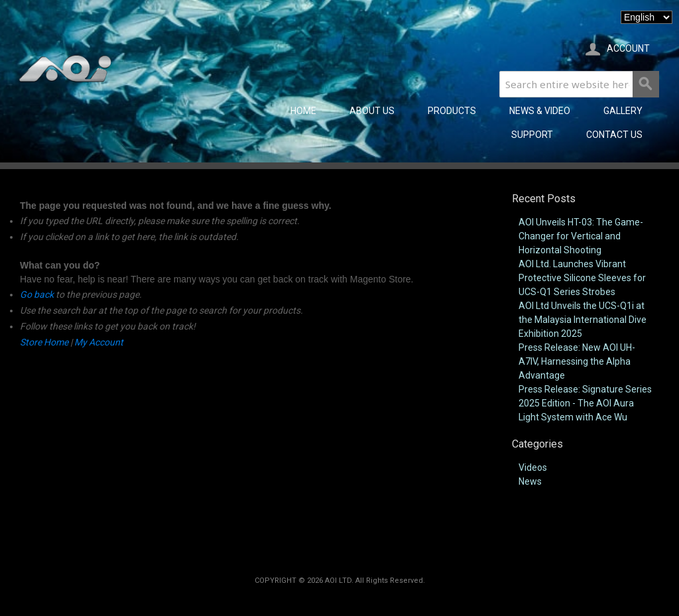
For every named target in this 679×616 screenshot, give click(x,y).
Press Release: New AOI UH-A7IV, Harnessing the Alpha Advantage (577, 361)
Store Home (44, 342)
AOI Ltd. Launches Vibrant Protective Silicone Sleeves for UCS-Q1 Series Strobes (582, 278)
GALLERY (623, 111)
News (530, 481)
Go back (37, 294)
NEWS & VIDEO (540, 111)
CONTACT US (614, 135)
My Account (99, 342)
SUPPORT (532, 135)
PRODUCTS (452, 111)
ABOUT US (372, 111)
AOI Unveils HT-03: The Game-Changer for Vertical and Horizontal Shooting (581, 236)
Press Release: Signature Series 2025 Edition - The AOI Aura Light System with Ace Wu (585, 403)
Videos (533, 467)
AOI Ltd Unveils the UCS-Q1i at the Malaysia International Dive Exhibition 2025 (583, 320)
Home (303, 111)
